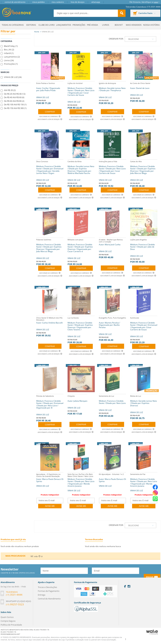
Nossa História (151, 25)
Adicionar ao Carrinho (50, 116)
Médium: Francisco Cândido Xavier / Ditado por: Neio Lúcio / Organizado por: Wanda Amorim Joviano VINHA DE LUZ (81, 482)
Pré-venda (92, 25)
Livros (106, 25)
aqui (156, 2)
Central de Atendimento (15, 2)
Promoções (79, 25)
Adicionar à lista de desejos (49, 119)
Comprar (50, 112)
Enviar (150, 577)
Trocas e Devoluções (47, 587)
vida (36, 556)
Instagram (129, 586)
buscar (122, 13)
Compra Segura (8, 621)
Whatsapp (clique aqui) (18, 601)
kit (32, 556)
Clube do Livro (47, 25)
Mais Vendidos (134, 25)
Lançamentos (64, 25)
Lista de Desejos (78, 2)
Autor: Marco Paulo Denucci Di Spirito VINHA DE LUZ (50, 480)
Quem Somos (7, 617)
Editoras (31, 25)
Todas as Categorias (13, 25)
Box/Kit (119, 25)
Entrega (42, 595)
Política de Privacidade (11, 625)
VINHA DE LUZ (50, 93)
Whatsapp (96, 2)
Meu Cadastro (58, 2)
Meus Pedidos (38, 2)
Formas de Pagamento (49, 591)
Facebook (125, 586)
